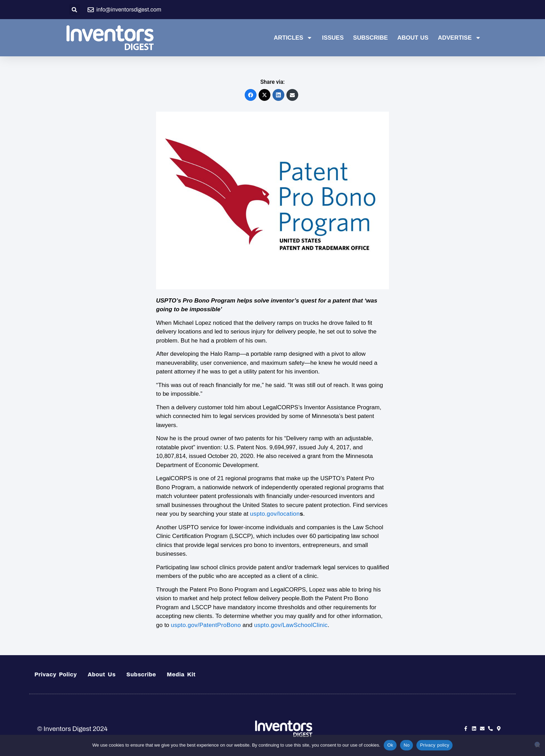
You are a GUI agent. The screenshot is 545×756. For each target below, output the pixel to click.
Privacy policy (434, 745)
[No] (537, 744)
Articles (293, 38)
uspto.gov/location (275, 514)
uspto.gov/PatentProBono (206, 625)
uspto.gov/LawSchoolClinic (291, 625)
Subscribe (371, 38)
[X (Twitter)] (265, 95)
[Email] (292, 95)
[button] (75, 10)
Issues (333, 38)
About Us (413, 38)
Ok (390, 745)
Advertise (459, 38)
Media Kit (181, 674)
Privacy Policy (56, 674)
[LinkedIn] (278, 95)
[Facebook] (251, 95)
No (406, 745)
